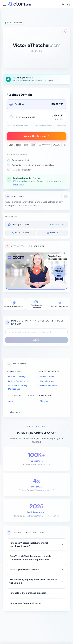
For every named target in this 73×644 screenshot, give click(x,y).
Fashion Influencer (49, 386)
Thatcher (44, 401)
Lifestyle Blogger (48, 381)
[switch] (64, 196)
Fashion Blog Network (18, 381)
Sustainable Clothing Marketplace (18, 387)
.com (10, 401)
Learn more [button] (18, 184)
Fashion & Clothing (17, 377)
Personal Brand (47, 377)
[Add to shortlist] (65, 32)
